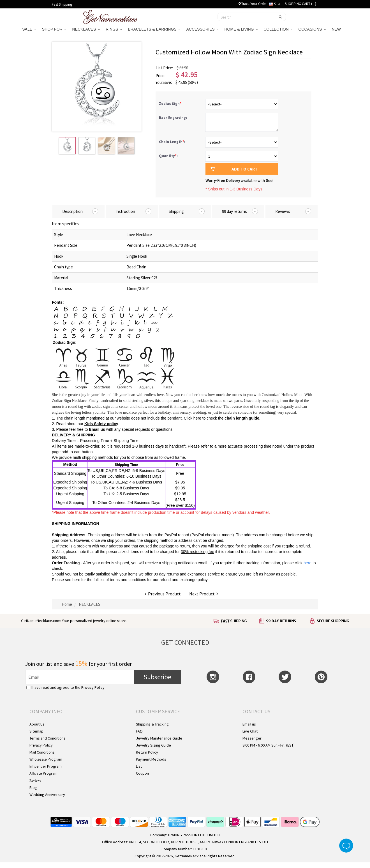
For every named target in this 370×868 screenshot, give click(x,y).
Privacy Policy (93, 687)
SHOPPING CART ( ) (300, 4)
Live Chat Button (346, 846)
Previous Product (163, 594)
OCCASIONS (312, 29)
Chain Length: (173, 142)
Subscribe (157, 677)
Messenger (252, 738)
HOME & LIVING (241, 29)
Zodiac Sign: (171, 104)
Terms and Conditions (48, 738)
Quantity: (168, 156)
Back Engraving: (173, 118)
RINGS (114, 29)
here (76, 580)
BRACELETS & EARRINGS (154, 29)
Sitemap (36, 731)
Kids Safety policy (101, 424)
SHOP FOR (54, 29)
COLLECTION (278, 29)
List (139, 766)
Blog (33, 788)
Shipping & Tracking (152, 724)
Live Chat (250, 731)
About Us (37, 724)
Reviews (35, 780)
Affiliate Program (43, 773)
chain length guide (242, 418)
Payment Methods (151, 759)
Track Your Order (253, 4)
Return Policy (147, 752)
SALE (29, 29)
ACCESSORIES (202, 29)
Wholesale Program (46, 759)
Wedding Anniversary (47, 795)
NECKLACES (86, 29)
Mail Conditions (42, 752)
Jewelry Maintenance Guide (159, 738)
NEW (337, 29)
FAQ (139, 731)
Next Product (204, 594)
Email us (97, 429)
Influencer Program (46, 766)
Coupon (142, 773)
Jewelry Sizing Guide (153, 745)
